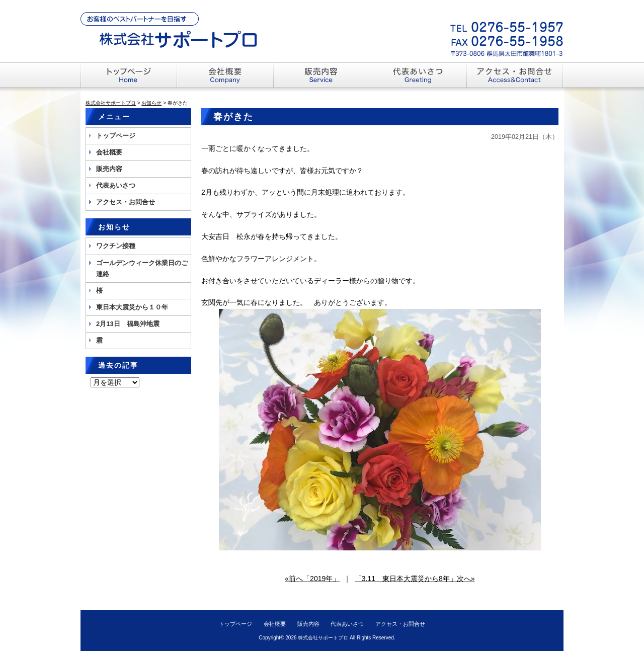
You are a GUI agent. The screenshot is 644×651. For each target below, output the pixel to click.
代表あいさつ (116, 185)
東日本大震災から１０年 (132, 307)
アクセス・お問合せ (126, 202)
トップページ (116, 136)
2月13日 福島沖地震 (128, 324)
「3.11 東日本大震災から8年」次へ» (415, 579)
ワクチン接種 (116, 246)
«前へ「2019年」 (312, 579)
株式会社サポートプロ (323, 638)
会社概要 (109, 152)
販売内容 (109, 169)
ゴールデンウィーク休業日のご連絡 (142, 268)
